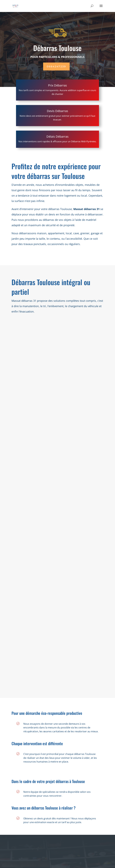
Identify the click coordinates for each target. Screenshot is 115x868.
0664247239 (56, 66)
